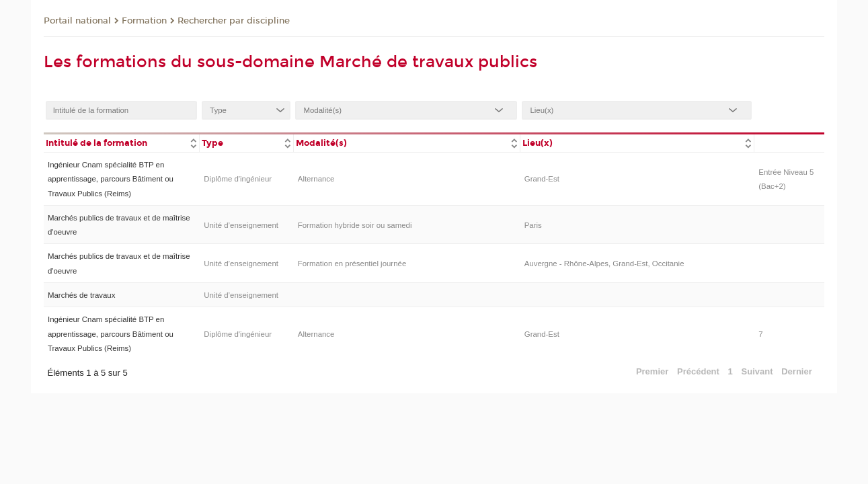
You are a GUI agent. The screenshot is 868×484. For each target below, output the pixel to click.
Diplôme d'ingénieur (238, 179)
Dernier (797, 371)
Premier (652, 371)
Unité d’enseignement (241, 225)
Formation (144, 21)
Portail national (77, 21)
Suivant (757, 371)
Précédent (698, 371)
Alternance (316, 179)
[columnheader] (122, 142)
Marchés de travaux (81, 295)
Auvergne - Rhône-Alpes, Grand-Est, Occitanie (604, 264)
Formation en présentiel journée (352, 264)
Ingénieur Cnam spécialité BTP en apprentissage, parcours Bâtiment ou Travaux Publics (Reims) (111, 179)
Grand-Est (542, 179)
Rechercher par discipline (234, 21)
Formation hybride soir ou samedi (355, 225)
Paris (533, 225)
